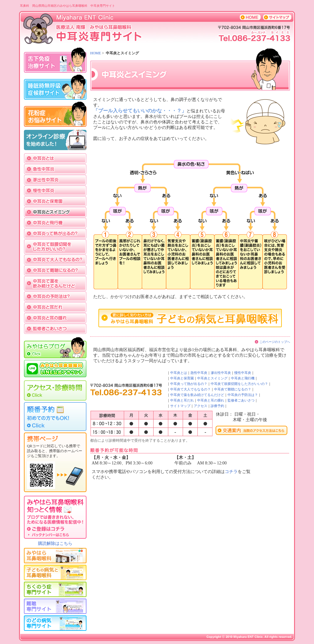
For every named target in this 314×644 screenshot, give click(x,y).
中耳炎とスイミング (212, 378)
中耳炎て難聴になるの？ (233, 389)
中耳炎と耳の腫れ (211, 400)
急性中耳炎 (199, 373)
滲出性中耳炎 (221, 373)
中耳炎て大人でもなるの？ (190, 389)
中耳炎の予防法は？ (243, 395)
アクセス (201, 406)
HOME (96, 53)
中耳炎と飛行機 (243, 378)
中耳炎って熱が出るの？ (189, 384)
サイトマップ (180, 406)
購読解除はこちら (55, 543)
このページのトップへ (275, 342)
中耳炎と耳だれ (182, 400)
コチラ (231, 472)
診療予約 (217, 406)
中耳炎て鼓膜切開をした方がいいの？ (239, 384)
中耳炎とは (179, 373)
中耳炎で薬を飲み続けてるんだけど (197, 395)
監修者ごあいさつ (241, 400)
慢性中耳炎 (243, 373)
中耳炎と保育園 (182, 378)
